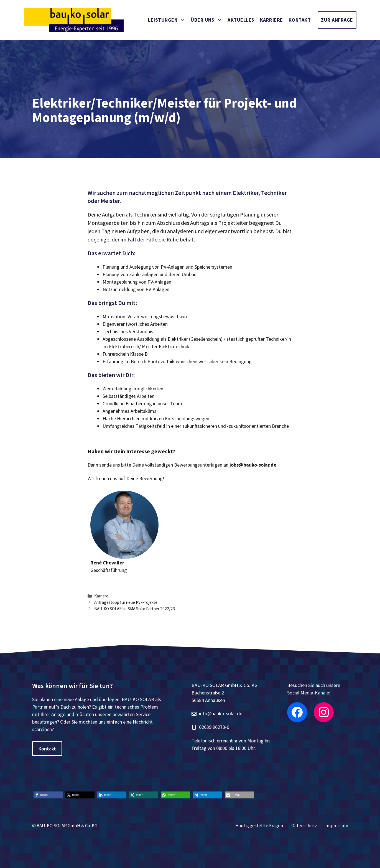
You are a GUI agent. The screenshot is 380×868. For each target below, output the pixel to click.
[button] (48, 795)
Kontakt (300, 20)
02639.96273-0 (214, 727)
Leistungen (168, 20)
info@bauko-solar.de (221, 713)
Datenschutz (304, 826)
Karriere (271, 20)
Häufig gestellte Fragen (259, 826)
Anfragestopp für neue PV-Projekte (126, 602)
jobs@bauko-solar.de (253, 465)
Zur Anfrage (337, 20)
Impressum (337, 826)
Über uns (208, 20)
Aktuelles (241, 20)
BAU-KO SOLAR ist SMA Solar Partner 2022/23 (135, 609)
